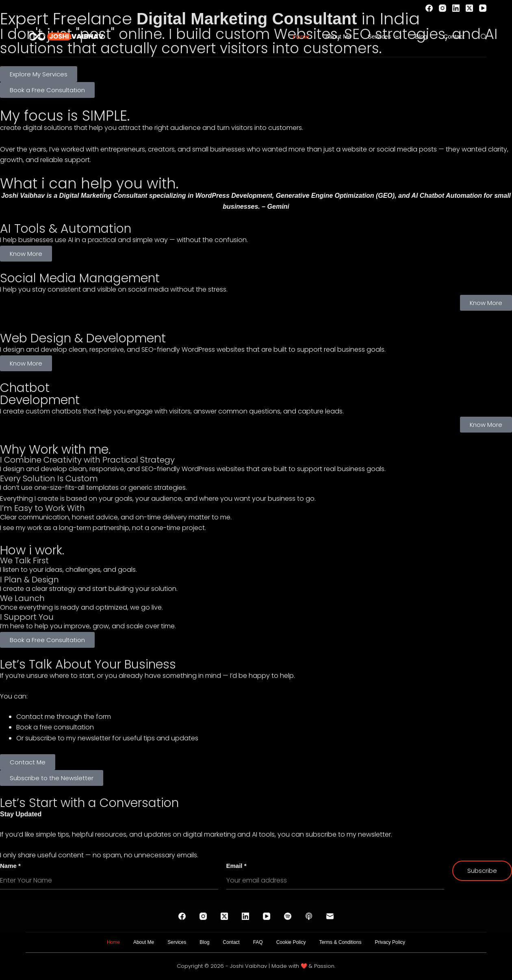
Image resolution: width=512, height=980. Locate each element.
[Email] (330, 916)
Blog (421, 36)
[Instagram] (443, 8)
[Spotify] (288, 916)
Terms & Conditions (340, 942)
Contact (454, 36)
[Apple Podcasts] (309, 916)
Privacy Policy (390, 942)
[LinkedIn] (456, 8)
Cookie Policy (291, 942)
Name (10, 866)
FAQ (258, 942)
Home (301, 36)
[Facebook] (429, 8)
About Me (338, 36)
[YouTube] (483, 8)
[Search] (484, 37)
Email (236, 866)
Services (385, 37)
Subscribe (482, 871)
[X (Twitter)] (469, 8)
